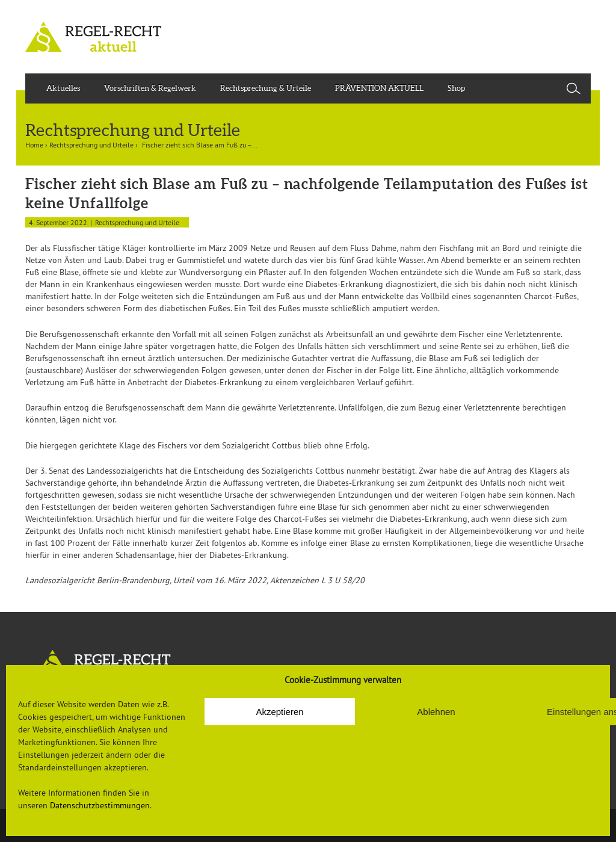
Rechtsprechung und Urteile (91, 145)
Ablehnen (436, 712)
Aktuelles (63, 88)
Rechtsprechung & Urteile (266, 88)
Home (34, 145)
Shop (456, 88)
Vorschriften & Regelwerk (150, 88)
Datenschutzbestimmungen (100, 805)
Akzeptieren (279, 712)
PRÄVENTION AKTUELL (379, 88)
